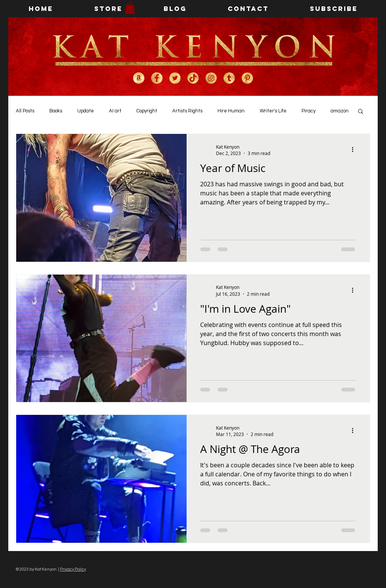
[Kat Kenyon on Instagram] (211, 78)
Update (86, 111)
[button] (130, 8)
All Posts (25, 111)
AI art (115, 111)
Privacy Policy (73, 569)
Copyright (147, 111)
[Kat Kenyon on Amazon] (139, 78)
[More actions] (355, 150)
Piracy (309, 111)
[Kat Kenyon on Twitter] (175, 78)
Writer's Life (273, 111)
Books (56, 111)
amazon (340, 111)
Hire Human (231, 111)
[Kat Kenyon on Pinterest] (247, 78)
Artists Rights (187, 111)
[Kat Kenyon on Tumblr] (229, 78)
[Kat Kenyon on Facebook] (157, 78)
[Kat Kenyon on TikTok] (193, 78)
